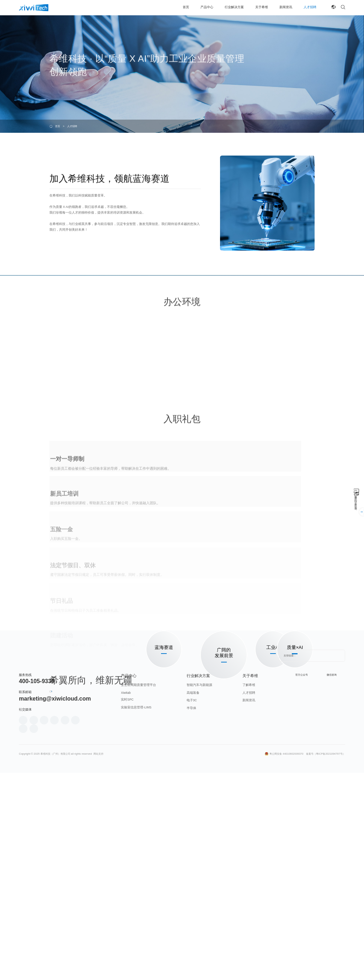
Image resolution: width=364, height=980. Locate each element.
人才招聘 (249, 876)
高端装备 (193, 876)
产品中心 (129, 859)
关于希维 (250, 859)
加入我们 (65, 766)
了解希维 (249, 868)
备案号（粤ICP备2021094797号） (326, 937)
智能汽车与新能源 (199, 868)
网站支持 (98, 937)
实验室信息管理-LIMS (136, 891)
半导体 (191, 891)
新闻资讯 (249, 884)
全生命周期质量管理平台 (138, 868)
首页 (58, 126)
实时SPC (127, 883)
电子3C (192, 884)
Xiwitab (126, 876)
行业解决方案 (198, 859)
